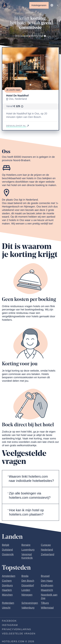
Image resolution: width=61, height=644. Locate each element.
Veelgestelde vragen (19, 634)
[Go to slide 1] (30, 85)
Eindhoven (47, 586)
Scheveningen (30, 603)
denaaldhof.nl (18, 126)
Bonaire (26, 545)
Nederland (47, 550)
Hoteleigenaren (39, 5)
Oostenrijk (8, 555)
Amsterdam (9, 576)
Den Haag (47, 581)
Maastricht (47, 590)
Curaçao (46, 545)
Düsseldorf (28, 586)
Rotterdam (8, 603)
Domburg (7, 586)
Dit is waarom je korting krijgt (30, 36)
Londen (26, 590)
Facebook (9, 621)
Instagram (10, 625)
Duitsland (7, 550)
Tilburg (45, 603)
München (7, 595)
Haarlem (7, 590)
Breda (25, 576)
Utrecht (6, 608)
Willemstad (47, 608)
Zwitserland (47, 555)
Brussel (45, 576)
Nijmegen (27, 595)
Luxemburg (28, 550)
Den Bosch (28, 581)
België (6, 545)
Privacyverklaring (17, 629)
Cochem (7, 581)
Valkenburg (28, 608)
